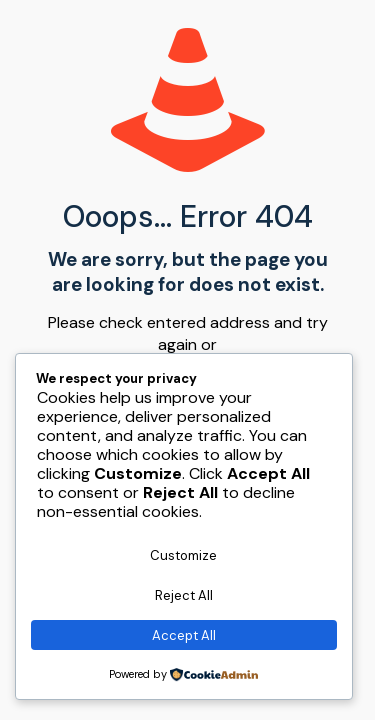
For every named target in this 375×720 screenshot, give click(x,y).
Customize (183, 555)
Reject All (184, 595)
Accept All (184, 635)
